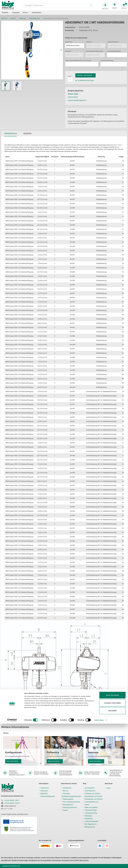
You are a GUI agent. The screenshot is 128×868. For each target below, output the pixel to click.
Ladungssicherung (91, 813)
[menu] (64, 14)
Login (109, 788)
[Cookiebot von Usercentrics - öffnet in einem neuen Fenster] (12, 864)
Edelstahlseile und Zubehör (94, 796)
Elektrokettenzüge (35, 20)
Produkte (13, 20)
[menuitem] (5, 14)
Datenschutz (45, 788)
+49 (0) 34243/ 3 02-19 (12, 803)
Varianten (27, 135)
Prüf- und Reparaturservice (71, 802)
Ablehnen (112, 855)
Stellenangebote (68, 799)
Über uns (65, 791)
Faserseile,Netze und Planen (91, 803)
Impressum (44, 791)
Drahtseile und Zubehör (92, 794)
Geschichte (66, 794)
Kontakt (65, 810)
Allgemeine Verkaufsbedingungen (48, 795)
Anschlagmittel (90, 788)
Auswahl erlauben (112, 847)
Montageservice (68, 805)
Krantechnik (89, 819)
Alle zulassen (112, 839)
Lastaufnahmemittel (91, 821)
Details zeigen (99, 864)
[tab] (11, 135)
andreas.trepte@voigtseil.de (77, 102)
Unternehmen (67, 788)
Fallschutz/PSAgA (91, 810)
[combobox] (58, 6)
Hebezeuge (23, 20)
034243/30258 (73, 99)
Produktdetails (11, 135)
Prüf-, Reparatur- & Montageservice (90, 826)
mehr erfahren (12, 761)
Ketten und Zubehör (91, 807)
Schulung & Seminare (70, 807)
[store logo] (9, 6)
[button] (59, 52)
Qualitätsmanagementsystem (71, 796)
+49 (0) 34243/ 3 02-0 (11, 800)
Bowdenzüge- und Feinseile (94, 799)
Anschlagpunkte (90, 791)
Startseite (4, 20)
